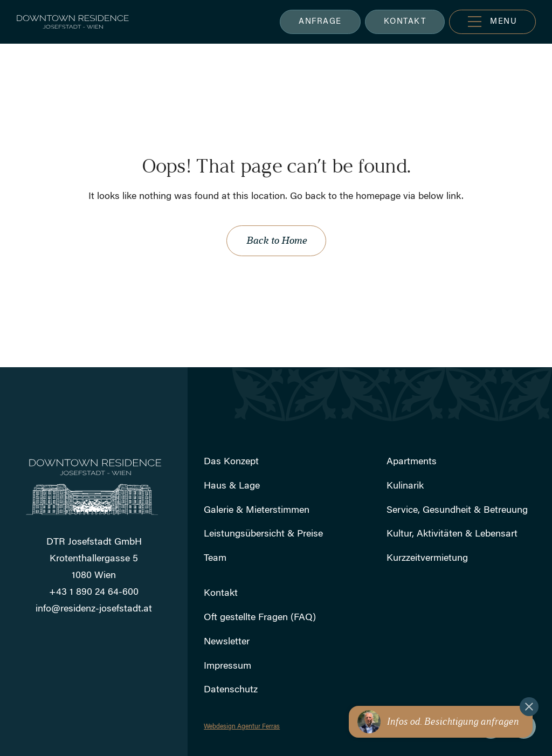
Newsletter (227, 642)
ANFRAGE (320, 22)
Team (215, 559)
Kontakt (221, 594)
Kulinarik (405, 486)
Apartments (412, 462)
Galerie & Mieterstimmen (257, 511)
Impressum (227, 666)
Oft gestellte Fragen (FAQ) (260, 618)
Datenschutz (231, 690)
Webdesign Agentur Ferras (242, 727)
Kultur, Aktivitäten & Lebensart (452, 534)
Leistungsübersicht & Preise (263, 534)
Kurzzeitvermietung (427, 559)
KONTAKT (405, 22)
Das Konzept (231, 462)
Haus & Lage (232, 486)
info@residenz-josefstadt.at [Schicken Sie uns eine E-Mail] (94, 609)
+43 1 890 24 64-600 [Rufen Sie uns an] (94, 593)
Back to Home (276, 240)
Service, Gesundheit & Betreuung (457, 511)
